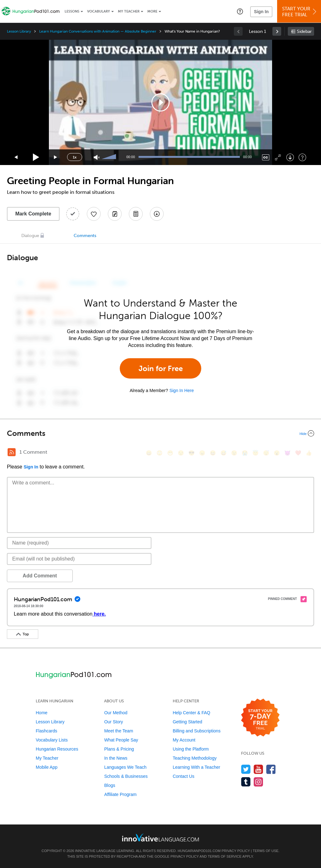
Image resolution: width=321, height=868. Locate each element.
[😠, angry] (202, 453)
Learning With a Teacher (197, 767)
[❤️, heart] (298, 453)
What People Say (121, 740)
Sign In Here (182, 390)
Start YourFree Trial (300, 12)
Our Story (113, 722)
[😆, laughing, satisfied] (213, 453)
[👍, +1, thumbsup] (309, 453)
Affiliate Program (120, 794)
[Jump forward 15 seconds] (56, 157)
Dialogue (30, 236)
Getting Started (187, 722)
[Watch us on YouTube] (258, 769)
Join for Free (161, 368)
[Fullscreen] (278, 157)
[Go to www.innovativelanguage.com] (160, 837)
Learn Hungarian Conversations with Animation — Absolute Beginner (98, 31)
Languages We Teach (125, 767)
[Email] (79, 559)
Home (42, 713)
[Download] (290, 157)
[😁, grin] (170, 453)
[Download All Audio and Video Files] (157, 214)
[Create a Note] (115, 214)
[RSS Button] (12, 452)
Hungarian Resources (57, 749)
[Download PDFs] (136, 214)
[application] (160, 102)
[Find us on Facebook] (271, 769)
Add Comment (40, 576)
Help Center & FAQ (192, 713)
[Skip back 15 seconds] (16, 157)
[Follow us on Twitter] (246, 769)
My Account (184, 740)
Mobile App (47, 767)
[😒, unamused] (181, 453)
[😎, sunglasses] (192, 453)
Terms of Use (266, 851)
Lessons (72, 11)
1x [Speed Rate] (75, 157)
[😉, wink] (234, 453)
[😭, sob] (245, 453)
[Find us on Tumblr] (246, 782)
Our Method (116, 713)
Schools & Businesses (126, 776)
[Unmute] (97, 157)
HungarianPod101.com (199, 851)
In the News (116, 758)
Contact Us (184, 776)
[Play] (36, 157)
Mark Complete (33, 214)
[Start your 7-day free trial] (260, 718)
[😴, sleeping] (266, 453)
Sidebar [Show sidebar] (304, 31)
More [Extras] (152, 11)
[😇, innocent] (255, 453)
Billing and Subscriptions (197, 731)
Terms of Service (225, 856)
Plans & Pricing (119, 749)
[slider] (110, 157)
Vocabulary (99, 11)
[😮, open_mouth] (277, 453)
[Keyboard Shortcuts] (302, 157)
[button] (240, 11)
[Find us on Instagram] (258, 782)
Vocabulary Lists (52, 740)
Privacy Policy (236, 851)
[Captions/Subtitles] (266, 157)
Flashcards (46, 731)
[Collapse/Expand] (160, 433)
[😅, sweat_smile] (224, 453)
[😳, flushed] (160, 453)
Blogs (110, 785)
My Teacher (129, 11)
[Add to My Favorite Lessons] (94, 214)
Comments (85, 236)
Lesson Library (19, 31)
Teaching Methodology (195, 758)
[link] (277, 31)
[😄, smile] (149, 453)
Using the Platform (191, 749)
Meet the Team (118, 731)
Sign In (261, 12)
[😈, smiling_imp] (287, 453)
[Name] (79, 543)
